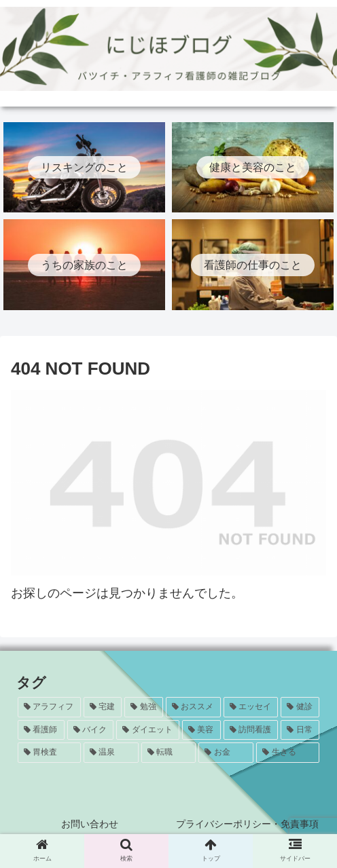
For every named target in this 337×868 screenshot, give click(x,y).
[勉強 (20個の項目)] (144, 707)
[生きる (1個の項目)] (288, 753)
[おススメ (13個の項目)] (193, 707)
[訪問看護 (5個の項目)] (251, 730)
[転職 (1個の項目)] (169, 753)
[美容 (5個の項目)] (201, 730)
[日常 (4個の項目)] (300, 730)
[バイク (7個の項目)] (91, 730)
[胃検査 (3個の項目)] (49, 753)
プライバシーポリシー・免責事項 (247, 824)
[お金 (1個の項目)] (226, 753)
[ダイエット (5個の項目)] (148, 730)
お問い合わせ (90, 824)
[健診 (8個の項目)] (300, 707)
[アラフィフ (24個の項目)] (49, 707)
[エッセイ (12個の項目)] (251, 707)
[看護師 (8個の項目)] (41, 730)
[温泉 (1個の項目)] (111, 753)
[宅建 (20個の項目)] (103, 707)
